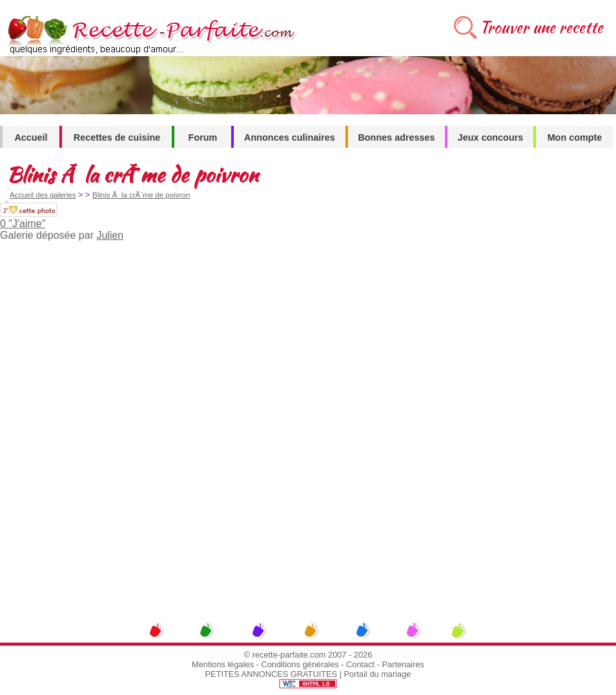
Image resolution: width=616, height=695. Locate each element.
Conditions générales (300, 664)
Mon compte (575, 137)
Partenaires (403, 664)
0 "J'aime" (23, 224)
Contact (360, 664)
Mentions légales (223, 664)
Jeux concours (491, 137)
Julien (110, 235)
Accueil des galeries (43, 195)
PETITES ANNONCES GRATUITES (272, 674)
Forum (203, 137)
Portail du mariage (378, 674)
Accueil (31, 137)
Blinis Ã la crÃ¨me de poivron (141, 195)
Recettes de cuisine (117, 137)
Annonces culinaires (290, 137)
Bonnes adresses (396, 137)
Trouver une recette (541, 27)
